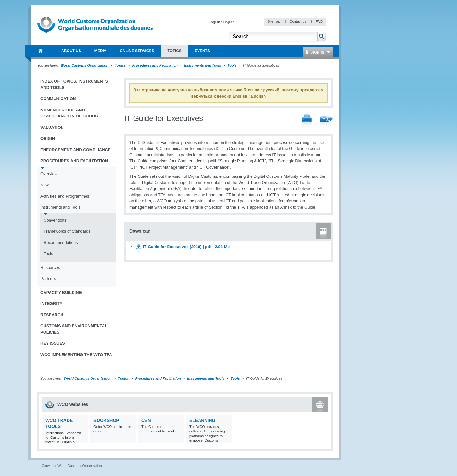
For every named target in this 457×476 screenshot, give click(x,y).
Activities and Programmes (65, 196)
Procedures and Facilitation (155, 65)
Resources (50, 268)
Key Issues (53, 343)
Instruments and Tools (203, 65)
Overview (49, 174)
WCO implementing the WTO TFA (76, 355)
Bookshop (106, 420)
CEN (146, 420)
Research (52, 315)
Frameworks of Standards (67, 231)
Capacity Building (61, 292)
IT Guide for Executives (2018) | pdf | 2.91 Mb (186, 247)
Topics (120, 65)
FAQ (319, 21)
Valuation (52, 127)
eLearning (202, 420)
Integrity (51, 303)
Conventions (55, 220)
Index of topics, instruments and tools (74, 84)
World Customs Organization (85, 65)
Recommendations (61, 243)
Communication (58, 99)
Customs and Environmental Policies (74, 329)
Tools (232, 65)
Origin (48, 138)
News (46, 185)
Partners (48, 279)
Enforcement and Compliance (76, 150)
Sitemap (274, 21)
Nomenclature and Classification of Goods (69, 113)
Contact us (298, 21)
